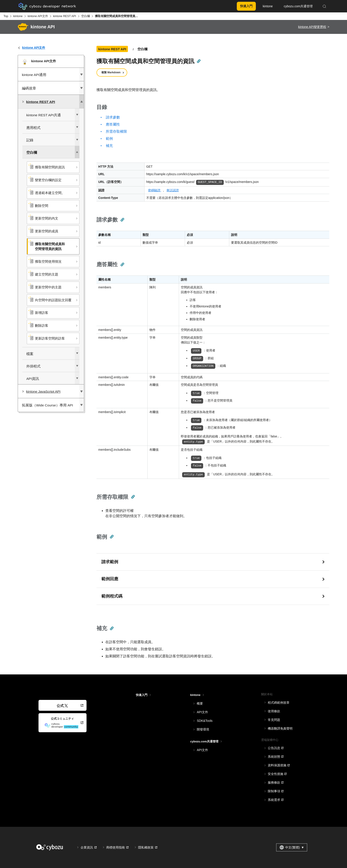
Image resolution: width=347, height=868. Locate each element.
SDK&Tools (205, 721)
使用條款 (274, 711)
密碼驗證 (155, 190)
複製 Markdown (111, 72)
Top (6, 16)
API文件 (202, 712)
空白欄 (86, 16)
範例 (109, 139)
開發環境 (203, 729)
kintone (18, 16)
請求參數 (113, 117)
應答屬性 (113, 124)
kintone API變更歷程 (312, 27)
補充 (109, 146)
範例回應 (110, 579)
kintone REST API (65, 16)
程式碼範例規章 (279, 703)
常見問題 (274, 720)
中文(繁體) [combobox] (292, 847)
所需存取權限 (116, 131)
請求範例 (110, 562)
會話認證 (173, 190)
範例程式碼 (112, 596)
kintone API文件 (38, 16)
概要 (200, 703)
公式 (62, 706)
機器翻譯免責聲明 (280, 728)
